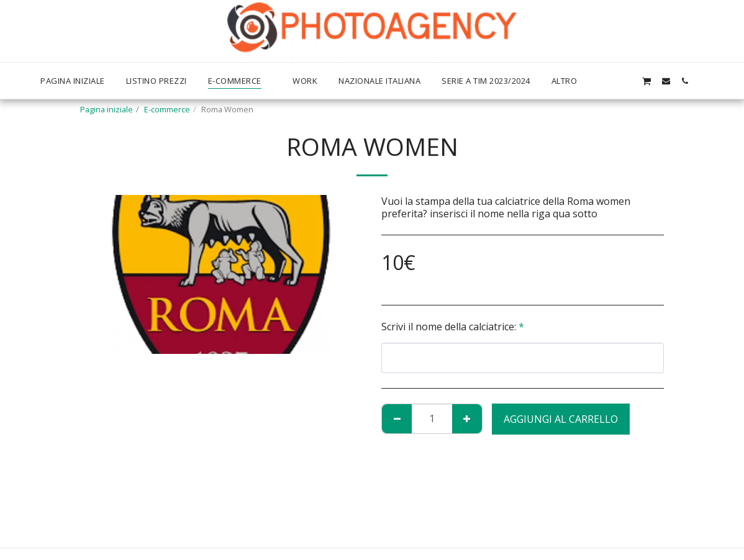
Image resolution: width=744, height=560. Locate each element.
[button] (627, 81)
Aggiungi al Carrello (561, 419)
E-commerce (167, 109)
